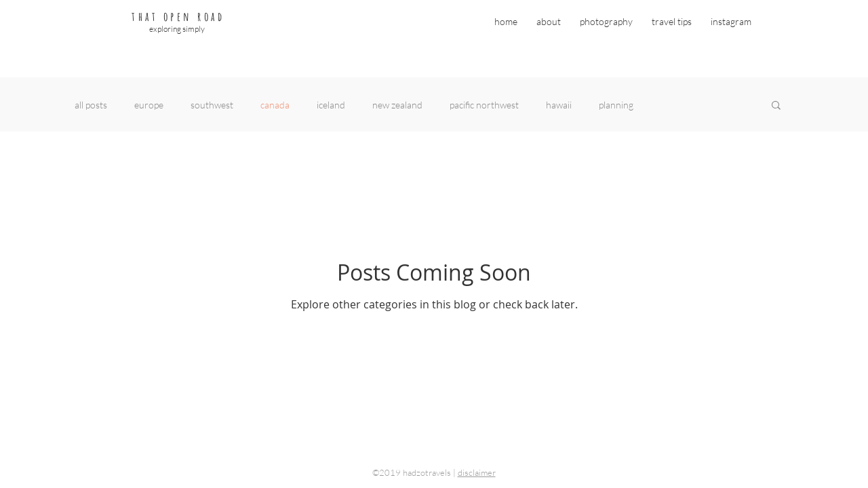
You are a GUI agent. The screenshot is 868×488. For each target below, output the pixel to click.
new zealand (397, 105)
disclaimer (477, 472)
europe (149, 105)
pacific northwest (484, 105)
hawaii (559, 105)
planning (616, 105)
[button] (776, 106)
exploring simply (177, 29)
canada (275, 105)
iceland (331, 105)
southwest (212, 105)
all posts (91, 105)
